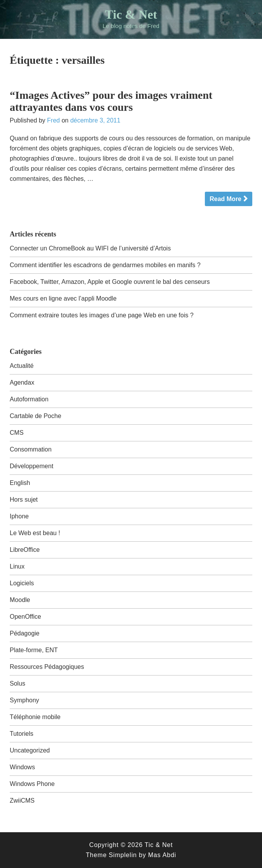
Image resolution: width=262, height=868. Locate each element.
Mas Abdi (162, 855)
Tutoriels (22, 734)
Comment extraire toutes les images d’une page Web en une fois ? (102, 315)
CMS (17, 433)
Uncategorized (30, 750)
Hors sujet (24, 500)
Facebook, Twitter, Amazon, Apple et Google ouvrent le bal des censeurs (110, 282)
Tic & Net (131, 14)
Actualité (22, 366)
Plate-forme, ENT (34, 650)
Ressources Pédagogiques (47, 667)
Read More (225, 199)
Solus (17, 683)
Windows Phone (32, 784)
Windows (22, 767)
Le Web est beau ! (35, 533)
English (20, 483)
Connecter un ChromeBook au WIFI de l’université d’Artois (90, 248)
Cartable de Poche (36, 416)
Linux (17, 566)
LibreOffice (25, 550)
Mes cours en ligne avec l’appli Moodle (63, 298)
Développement (31, 466)
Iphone (19, 516)
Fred (53, 120)
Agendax (22, 382)
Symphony (24, 700)
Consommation (31, 449)
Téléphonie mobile (35, 717)
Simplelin (123, 855)
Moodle (20, 600)
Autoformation (29, 399)
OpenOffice (25, 617)
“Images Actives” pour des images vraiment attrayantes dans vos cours (111, 101)
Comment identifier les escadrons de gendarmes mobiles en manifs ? (105, 265)
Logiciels (22, 583)
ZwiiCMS (22, 801)
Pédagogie (25, 633)
